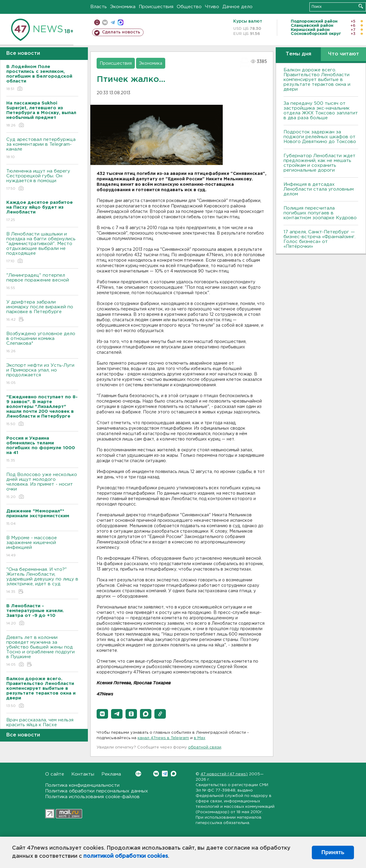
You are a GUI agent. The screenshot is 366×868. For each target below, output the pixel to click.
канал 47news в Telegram (163, 738)
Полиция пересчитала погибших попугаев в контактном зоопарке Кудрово (320, 213)
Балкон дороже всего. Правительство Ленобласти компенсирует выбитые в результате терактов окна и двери (317, 80)
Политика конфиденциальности (82, 785)
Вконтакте (138, 774)
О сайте (55, 774)
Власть (99, 7)
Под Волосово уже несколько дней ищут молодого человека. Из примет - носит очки (42, 486)
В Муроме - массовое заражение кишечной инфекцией (42, 547)
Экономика (123, 7)
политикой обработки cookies (126, 856)
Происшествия (156, 7)
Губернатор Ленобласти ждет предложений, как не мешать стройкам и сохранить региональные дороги (319, 163)
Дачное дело (237, 7)
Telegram (165, 774)
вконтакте (105, 22)
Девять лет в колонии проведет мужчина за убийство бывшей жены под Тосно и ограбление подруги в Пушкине (42, 651)
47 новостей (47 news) (224, 774)
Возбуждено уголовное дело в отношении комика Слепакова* (42, 343)
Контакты (83, 774)
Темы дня (298, 54)
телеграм (113, 22)
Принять (333, 852)
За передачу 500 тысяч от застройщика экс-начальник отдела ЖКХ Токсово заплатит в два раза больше (321, 111)
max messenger (121, 22)
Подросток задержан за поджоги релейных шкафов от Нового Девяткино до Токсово (320, 137)
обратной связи (205, 747)
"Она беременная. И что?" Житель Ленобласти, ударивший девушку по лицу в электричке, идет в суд (42, 581)
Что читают (344, 54)
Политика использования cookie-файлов (92, 797)
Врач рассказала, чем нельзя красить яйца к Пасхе (42, 727)
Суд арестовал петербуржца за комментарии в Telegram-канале (42, 149)
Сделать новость (121, 32)
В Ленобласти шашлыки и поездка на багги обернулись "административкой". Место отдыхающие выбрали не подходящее (42, 248)
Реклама (111, 774)
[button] (102, 714)
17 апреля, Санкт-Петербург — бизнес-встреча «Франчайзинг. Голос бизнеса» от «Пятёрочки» (319, 239)
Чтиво (212, 7)
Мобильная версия (97, 22)
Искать (361, 6)
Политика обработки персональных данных (97, 791)
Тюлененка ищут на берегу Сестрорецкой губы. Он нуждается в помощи (42, 180)
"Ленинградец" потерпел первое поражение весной (42, 282)
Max (174, 774)
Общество (189, 7)
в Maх (200, 738)
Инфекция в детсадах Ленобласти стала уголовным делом (319, 189)
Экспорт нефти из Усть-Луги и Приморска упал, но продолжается (42, 374)
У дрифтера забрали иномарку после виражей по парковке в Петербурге (42, 311)
